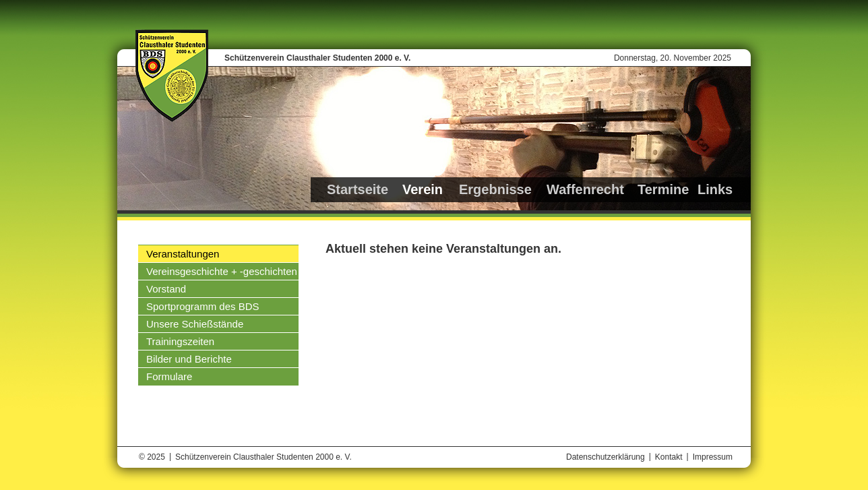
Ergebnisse (495, 189)
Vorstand (166, 289)
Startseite (358, 189)
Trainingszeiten (180, 341)
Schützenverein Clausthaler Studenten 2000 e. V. (317, 58)
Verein (423, 189)
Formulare (169, 376)
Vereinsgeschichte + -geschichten (222, 271)
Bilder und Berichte (189, 359)
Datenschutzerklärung (606, 457)
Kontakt (669, 457)
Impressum (713, 457)
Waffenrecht (585, 189)
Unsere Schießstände (195, 324)
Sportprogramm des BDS (203, 306)
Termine (663, 189)
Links (715, 189)
